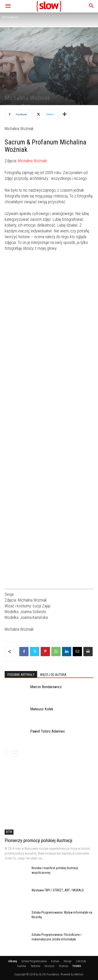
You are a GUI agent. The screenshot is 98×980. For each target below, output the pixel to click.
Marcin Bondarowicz (46, 687)
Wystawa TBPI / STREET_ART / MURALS (58, 890)
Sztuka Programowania (34, 961)
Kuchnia (22, 966)
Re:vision (50, 966)
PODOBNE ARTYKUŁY (21, 675)
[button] (8, 6)
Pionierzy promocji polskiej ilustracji (38, 840)
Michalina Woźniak (32, 161)
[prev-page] (8, 754)
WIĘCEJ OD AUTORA (53, 675)
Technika (35, 966)
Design (68, 961)
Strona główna (10, 17)
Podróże (64, 966)
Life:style (81, 961)
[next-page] (15, 754)
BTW (9, 832)
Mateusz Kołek (42, 709)
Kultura (55, 961)
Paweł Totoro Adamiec (48, 731)
